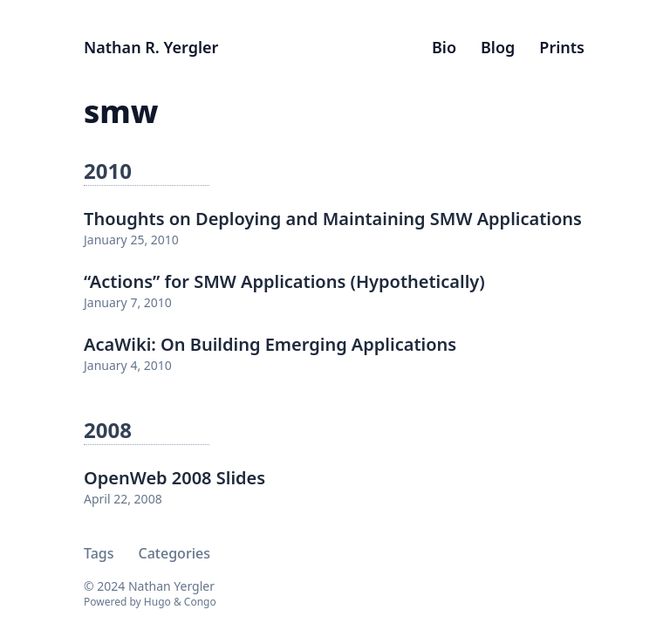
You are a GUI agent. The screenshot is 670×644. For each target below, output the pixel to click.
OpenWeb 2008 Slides (174, 478)
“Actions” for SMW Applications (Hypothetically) (284, 281)
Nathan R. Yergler (151, 47)
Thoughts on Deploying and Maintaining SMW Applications (333, 219)
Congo (200, 602)
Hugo (157, 602)
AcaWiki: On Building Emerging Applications (270, 344)
